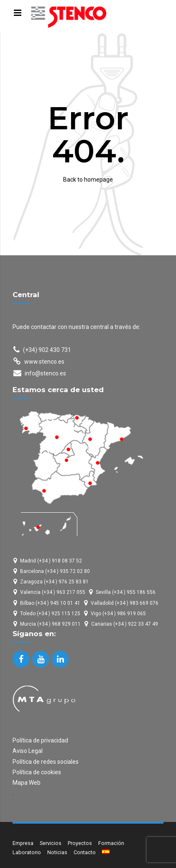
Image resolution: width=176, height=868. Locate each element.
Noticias (57, 852)
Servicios (51, 843)
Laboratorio (27, 852)
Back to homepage (88, 180)
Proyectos (80, 843)
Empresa (23, 843)
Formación (111, 843)
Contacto (85, 852)
